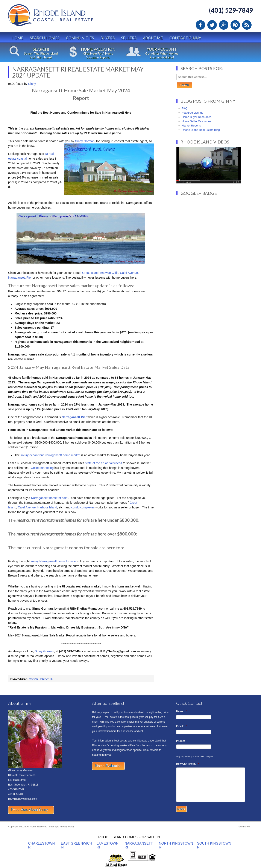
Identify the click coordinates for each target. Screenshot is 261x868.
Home (17, 38)
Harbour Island (47, 507)
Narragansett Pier (20, 278)
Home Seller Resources (197, 121)
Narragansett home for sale (49, 498)
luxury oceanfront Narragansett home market (50, 455)
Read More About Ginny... (31, 810)
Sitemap (53, 827)
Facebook (200, 25)
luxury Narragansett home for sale (53, 561)
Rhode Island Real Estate (60, 17)
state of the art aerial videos (104, 463)
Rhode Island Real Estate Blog (201, 130)
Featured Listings (193, 113)
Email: (181, 726)
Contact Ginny (185, 38)
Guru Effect (244, 827)
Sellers (129, 38)
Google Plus (224, 25)
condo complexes (83, 507)
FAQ (185, 108)
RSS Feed (247, 25)
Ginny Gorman (85, 141)
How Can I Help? (188, 764)
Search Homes (45, 38)
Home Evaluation (108, 766)
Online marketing (43, 468)
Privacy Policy (67, 827)
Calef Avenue (129, 273)
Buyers (107, 38)
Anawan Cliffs (109, 273)
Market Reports (41, 679)
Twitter (212, 25)
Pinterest (235, 25)
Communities (80, 38)
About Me (153, 38)
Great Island (90, 273)
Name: (181, 711)
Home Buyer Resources (197, 117)
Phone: (181, 741)
